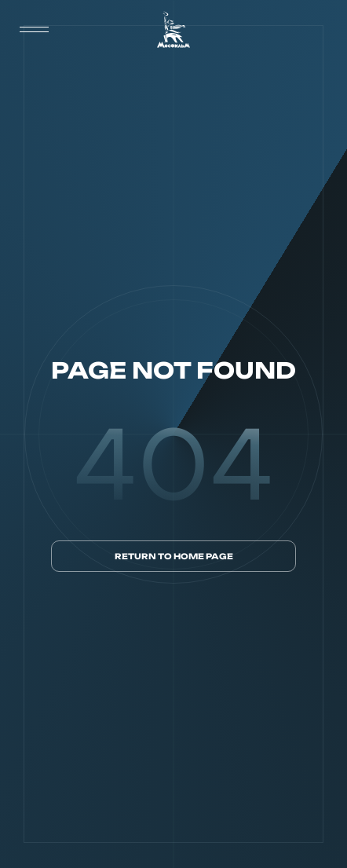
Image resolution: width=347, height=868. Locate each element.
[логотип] (173, 29)
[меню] (35, 30)
